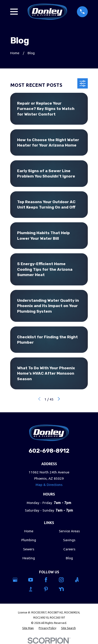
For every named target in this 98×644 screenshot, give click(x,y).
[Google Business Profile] (18, 580)
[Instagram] (64, 580)
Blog (69, 558)
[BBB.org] (34, 589)
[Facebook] (49, 580)
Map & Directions (49, 485)
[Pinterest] (49, 589)
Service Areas (69, 531)
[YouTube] (34, 580)
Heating (29, 558)
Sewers (29, 549)
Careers (69, 549)
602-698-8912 (49, 451)
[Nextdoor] (64, 589)
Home (29, 531)
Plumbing (29, 540)
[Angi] (80, 580)
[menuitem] (28, 628)
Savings (69, 540)
